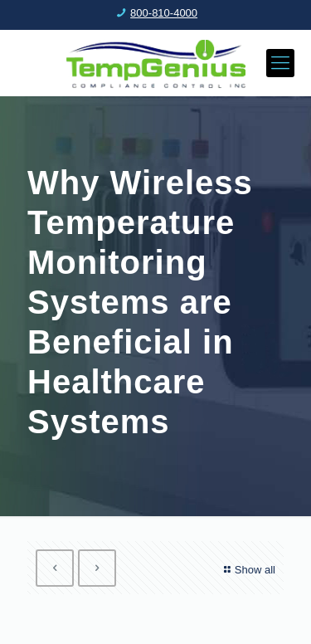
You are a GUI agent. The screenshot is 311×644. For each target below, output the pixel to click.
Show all (248, 570)
